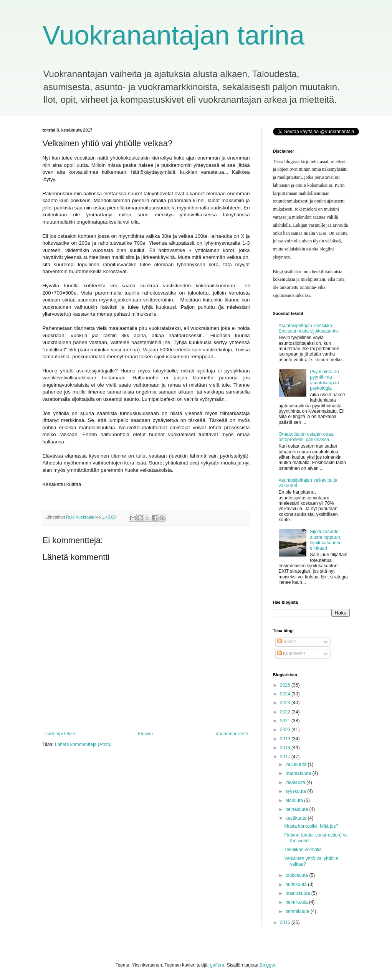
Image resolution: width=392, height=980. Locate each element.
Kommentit (291, 654)
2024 (286, 694)
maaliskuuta (298, 893)
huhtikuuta (297, 884)
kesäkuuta (296, 818)
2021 (286, 721)
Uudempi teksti (60, 734)
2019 (286, 739)
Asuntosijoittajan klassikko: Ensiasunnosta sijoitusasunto (308, 328)
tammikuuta (298, 911)
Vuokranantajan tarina (174, 35)
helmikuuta (297, 902)
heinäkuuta (297, 809)
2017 (286, 757)
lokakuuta (296, 782)
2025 (286, 685)
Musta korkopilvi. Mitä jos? (311, 826)
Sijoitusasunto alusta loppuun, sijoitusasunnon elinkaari (326, 540)
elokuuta (295, 800)
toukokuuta (297, 875)
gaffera (217, 965)
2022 (286, 712)
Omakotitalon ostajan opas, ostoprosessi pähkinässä (307, 437)
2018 (286, 748)
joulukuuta (296, 764)
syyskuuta (296, 791)
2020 (286, 730)
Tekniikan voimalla (303, 850)
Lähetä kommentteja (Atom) (83, 744)
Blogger (267, 965)
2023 (286, 703)
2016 (286, 922)
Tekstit (287, 642)
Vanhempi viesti (232, 734)
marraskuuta (299, 773)
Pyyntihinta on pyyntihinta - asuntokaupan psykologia (324, 380)
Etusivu (145, 734)
